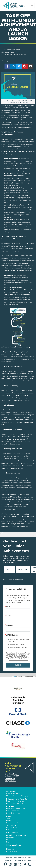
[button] (6, 864)
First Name (10, 616)
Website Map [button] (19, 860)
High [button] (8, 842)
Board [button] (9, 821)
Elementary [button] (11, 837)
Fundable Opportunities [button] (16, 808)
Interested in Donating (17, 644)
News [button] (8, 830)
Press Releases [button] (12, 828)
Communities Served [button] (14, 823)
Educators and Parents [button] (17, 799)
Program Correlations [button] (14, 803)
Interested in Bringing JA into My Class (19, 640)
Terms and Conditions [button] (12, 858)
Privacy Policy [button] (26, 858)
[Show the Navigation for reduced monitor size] (32, 6)
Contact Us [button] (10, 779)
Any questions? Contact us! (13, 579)
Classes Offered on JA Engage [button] (18, 796)
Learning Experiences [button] (16, 835)
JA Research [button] (11, 825)
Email (8, 607)
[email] (30, 67)
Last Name (10, 625)
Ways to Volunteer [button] (13, 794)
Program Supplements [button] (15, 801)
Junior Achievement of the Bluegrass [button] (17, 848)
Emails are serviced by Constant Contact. (18, 660)
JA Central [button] (28, 860)
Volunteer (23, 569)
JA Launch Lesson (27, 244)
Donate (9, 569)
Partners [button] (10, 806)
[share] (7, 67)
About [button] (9, 816)
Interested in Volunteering (18, 647)
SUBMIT (18, 665)
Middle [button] (9, 840)
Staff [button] (8, 818)
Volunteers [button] (11, 792)
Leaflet (14, 677)
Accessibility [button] (9, 860)
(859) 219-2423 (10, 781)
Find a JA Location (13, 851)
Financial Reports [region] (13, 813)
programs (8, 139)
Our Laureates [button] (12, 832)
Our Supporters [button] (12, 811)
